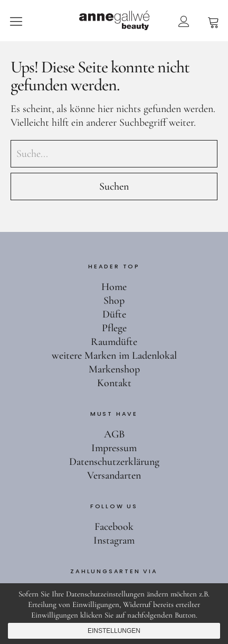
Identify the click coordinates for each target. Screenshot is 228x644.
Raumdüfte (114, 342)
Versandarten (114, 475)
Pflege (114, 328)
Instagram (114, 540)
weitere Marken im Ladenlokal (114, 356)
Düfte (114, 314)
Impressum (114, 448)
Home (114, 287)
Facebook (114, 527)
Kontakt (114, 383)
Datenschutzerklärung (114, 462)
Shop (114, 301)
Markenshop (114, 369)
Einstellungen (114, 631)
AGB (114, 434)
